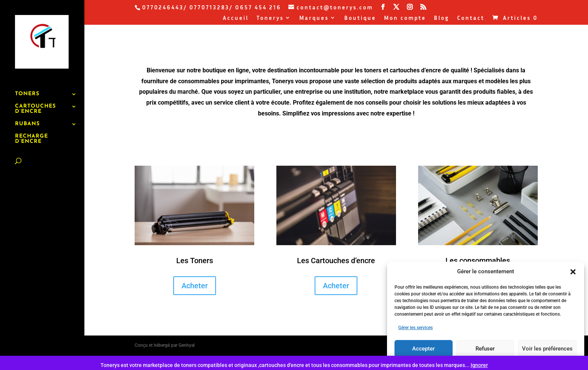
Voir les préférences (547, 349)
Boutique (360, 18)
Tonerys (270, 18)
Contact (471, 18)
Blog (442, 18)
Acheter (195, 286)
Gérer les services (415, 328)
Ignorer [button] (479, 365)
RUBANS (27, 105)
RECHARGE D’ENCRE (31, 120)
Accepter (423, 349)
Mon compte (405, 18)
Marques (314, 18)
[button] (573, 272)
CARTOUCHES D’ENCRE (35, 90)
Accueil (236, 18)
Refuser (485, 349)
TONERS (27, 75)
